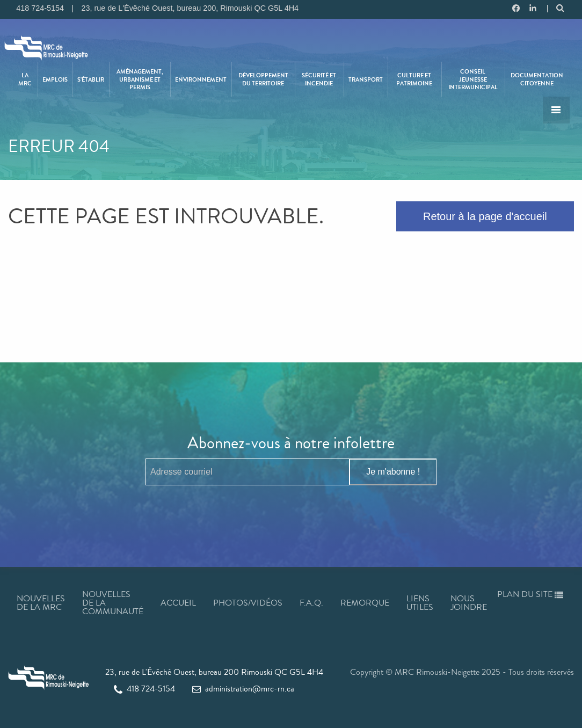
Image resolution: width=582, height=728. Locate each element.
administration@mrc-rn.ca (243, 689)
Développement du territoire (263, 79)
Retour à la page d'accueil (485, 216)
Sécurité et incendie (319, 79)
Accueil (178, 603)
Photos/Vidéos (248, 603)
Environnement (201, 79)
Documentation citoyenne (537, 79)
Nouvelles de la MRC (41, 603)
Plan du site (530, 594)
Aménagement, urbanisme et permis (140, 79)
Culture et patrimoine (414, 79)
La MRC (25, 79)
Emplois (55, 79)
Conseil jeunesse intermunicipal (473, 79)
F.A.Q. (311, 603)
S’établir (91, 79)
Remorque (365, 603)
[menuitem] (25, 79)
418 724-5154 (144, 689)
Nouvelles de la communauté (113, 603)
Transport (366, 79)
